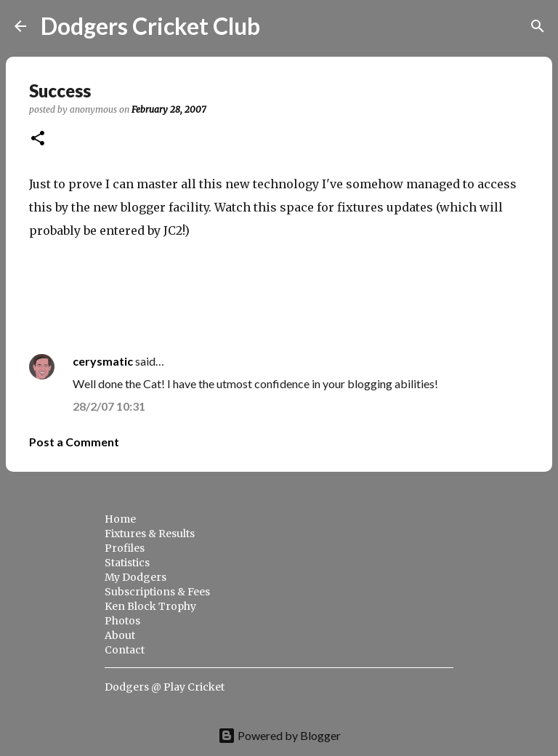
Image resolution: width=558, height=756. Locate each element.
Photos (122, 621)
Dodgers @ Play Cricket (165, 687)
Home (120, 519)
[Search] (280, 26)
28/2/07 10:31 (109, 406)
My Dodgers (136, 577)
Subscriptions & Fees (157, 592)
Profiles (125, 548)
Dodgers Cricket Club (150, 26)
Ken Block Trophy (150, 606)
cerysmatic (103, 361)
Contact (125, 650)
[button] (38, 139)
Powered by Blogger (279, 735)
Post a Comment (74, 442)
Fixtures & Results (150, 534)
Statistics (127, 563)
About (120, 635)
